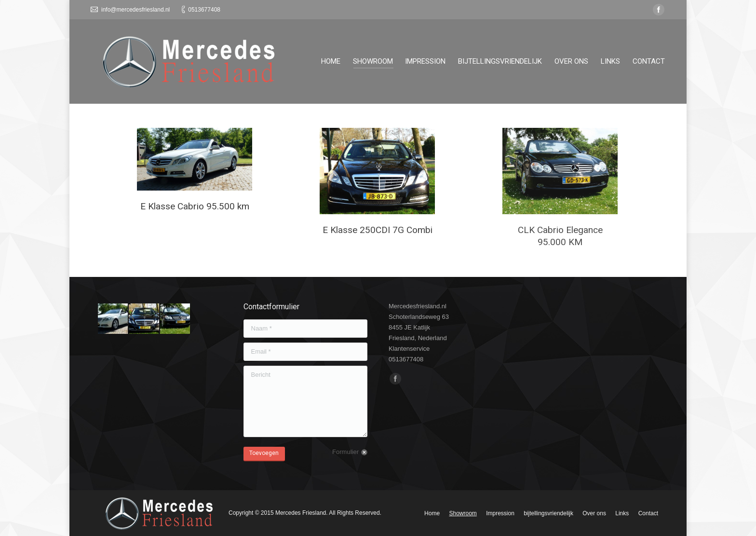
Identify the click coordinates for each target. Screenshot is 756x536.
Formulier (345, 452)
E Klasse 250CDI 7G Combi (378, 230)
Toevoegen (264, 453)
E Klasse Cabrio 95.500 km (195, 206)
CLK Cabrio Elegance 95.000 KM (560, 236)
